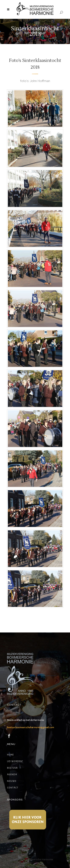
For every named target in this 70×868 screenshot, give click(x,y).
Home (10, 755)
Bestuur (12, 768)
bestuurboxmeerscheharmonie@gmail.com (31, 727)
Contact (13, 788)
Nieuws (12, 781)
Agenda (12, 775)
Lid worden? (15, 761)
